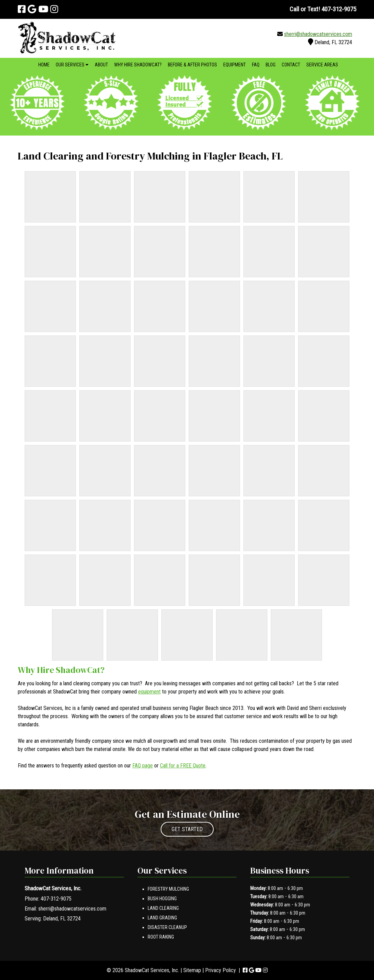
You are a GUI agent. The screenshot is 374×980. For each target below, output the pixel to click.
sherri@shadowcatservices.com (318, 34)
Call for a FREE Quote (183, 766)
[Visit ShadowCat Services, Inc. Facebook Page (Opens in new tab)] (22, 9)
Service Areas (322, 65)
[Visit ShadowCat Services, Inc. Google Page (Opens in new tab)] (32, 9)
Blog (271, 65)
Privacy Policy (221, 970)
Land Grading (162, 918)
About (101, 65)
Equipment (235, 65)
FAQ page (143, 766)
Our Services (72, 65)
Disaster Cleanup (167, 927)
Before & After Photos (192, 65)
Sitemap (192, 970)
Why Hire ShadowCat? (138, 65)
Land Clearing (163, 908)
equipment (149, 692)
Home (44, 65)
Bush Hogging (162, 899)
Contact (291, 65)
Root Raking (161, 937)
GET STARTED (187, 829)
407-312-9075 (56, 899)
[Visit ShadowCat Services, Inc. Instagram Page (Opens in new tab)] (54, 9)
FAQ (256, 65)
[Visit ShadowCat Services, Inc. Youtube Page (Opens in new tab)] (43, 9)
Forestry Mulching (168, 889)
